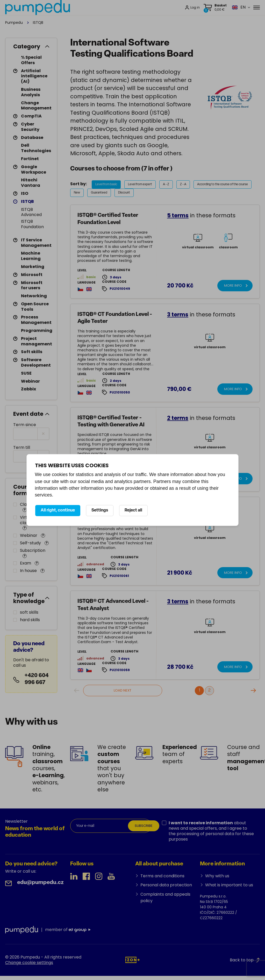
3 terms (178, 314)
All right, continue (58, 510)
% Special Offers (31, 60)
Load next (123, 690)
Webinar (30, 381)
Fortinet (30, 159)
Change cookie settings (29, 963)
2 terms (178, 418)
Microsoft (32, 275)
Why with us (217, 876)
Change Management (36, 106)
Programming (37, 331)
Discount (124, 193)
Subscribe (144, 826)
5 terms (178, 215)
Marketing (33, 267)
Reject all (133, 510)
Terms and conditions (162, 876)
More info (233, 285)
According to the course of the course (223, 184)
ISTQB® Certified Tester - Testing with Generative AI (111, 421)
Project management (37, 341)
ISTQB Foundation (32, 224)
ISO (25, 193)
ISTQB (27, 201)
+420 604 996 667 (37, 679)
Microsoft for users (32, 285)
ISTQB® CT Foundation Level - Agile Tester (115, 318)
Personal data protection (166, 885)
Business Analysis (31, 92)
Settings (100, 510)
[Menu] (257, 8)
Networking (34, 296)
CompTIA (31, 116)
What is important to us (229, 885)
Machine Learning (31, 256)
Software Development (36, 362)
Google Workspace (34, 169)
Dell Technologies (36, 148)
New (77, 193)
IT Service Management (36, 243)
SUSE (26, 373)
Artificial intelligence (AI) (34, 76)
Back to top (245, 960)
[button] (239, 7)
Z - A (183, 184)
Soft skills (32, 352)
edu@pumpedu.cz (40, 883)
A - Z (166, 184)
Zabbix (28, 389)
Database (32, 138)
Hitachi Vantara (31, 183)
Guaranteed (99, 193)
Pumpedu (14, 23)
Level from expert (140, 184)
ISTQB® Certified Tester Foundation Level (108, 219)
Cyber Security (30, 127)
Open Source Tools (35, 307)
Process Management (36, 320)
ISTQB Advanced (31, 212)
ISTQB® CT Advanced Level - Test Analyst (113, 605)
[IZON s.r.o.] (132, 960)
